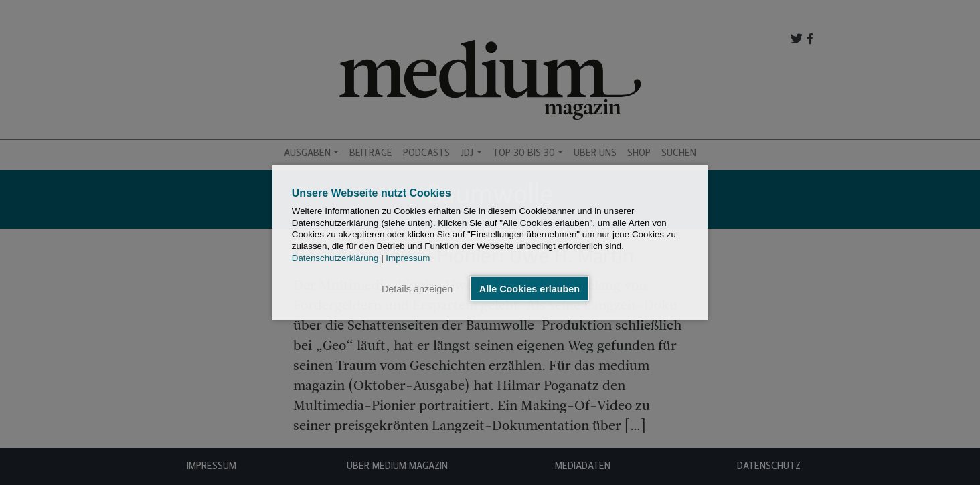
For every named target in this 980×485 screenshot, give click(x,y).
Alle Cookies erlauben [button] (529, 288)
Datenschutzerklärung (335, 257)
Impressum (408, 257)
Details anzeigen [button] (417, 288)
